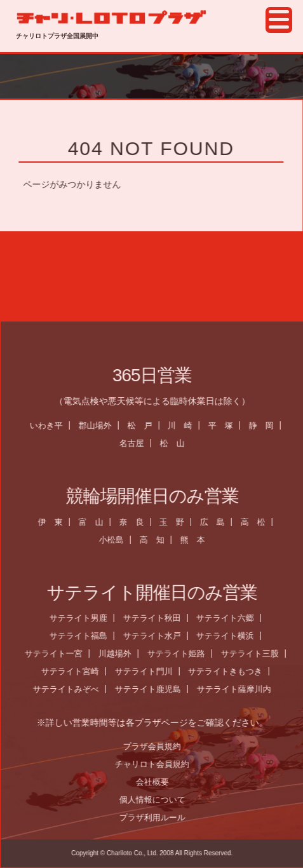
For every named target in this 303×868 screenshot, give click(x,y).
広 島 (218, 522)
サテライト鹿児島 (154, 689)
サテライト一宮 (59, 654)
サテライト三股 (255, 654)
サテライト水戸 (157, 636)
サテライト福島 (84, 636)
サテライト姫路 (182, 654)
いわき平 (51, 425)
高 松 (259, 522)
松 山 (178, 443)
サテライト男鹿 (84, 618)
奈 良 (137, 522)
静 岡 (267, 425)
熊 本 (199, 540)
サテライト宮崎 (75, 671)
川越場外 (121, 654)
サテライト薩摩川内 (240, 689)
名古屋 (138, 443)
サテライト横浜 (231, 636)
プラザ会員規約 (158, 746)
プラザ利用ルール (158, 817)
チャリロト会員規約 (158, 764)
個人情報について (158, 800)
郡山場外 (100, 425)
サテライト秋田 (157, 618)
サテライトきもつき (231, 671)
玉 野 (178, 522)
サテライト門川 (149, 671)
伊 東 (56, 522)
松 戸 (145, 425)
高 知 (158, 540)
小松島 (117, 540)
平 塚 (226, 425)
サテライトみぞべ (72, 689)
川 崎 (186, 425)
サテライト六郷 (231, 618)
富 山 (96, 522)
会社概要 (158, 782)
